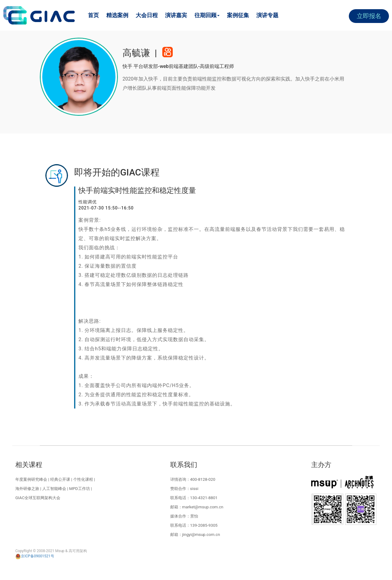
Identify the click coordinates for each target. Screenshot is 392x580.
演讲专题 (267, 15)
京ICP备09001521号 (35, 556)
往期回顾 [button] (207, 15)
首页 (93, 15)
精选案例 (117, 15)
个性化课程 (83, 479)
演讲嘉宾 (176, 15)
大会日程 (147, 15)
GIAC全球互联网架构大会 (38, 498)
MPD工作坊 (80, 489)
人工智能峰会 (54, 489)
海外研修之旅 (27, 489)
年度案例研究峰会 (31, 479)
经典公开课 (60, 479)
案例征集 (238, 15)
